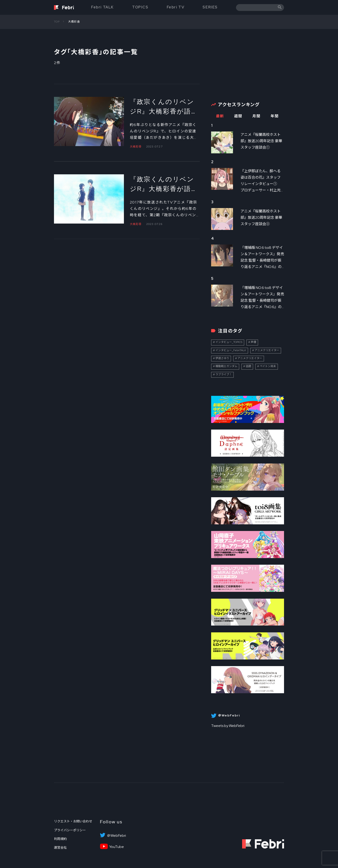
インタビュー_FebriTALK (231, 350)
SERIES (210, 7)
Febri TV (176, 7)
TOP (57, 22)
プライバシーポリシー (70, 830)
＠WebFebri (116, 836)
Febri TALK (102, 7)
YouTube (117, 847)
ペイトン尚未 (268, 366)
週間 (238, 116)
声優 (253, 342)
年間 (275, 116)
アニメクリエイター (267, 350)
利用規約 (60, 839)
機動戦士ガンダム (226, 366)
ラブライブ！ (224, 374)
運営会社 (60, 847)
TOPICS (140, 7)
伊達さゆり (222, 358)
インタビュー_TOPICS (229, 342)
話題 (248, 366)
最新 (220, 116)
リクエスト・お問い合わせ (73, 821)
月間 (256, 116)
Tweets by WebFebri (228, 726)
